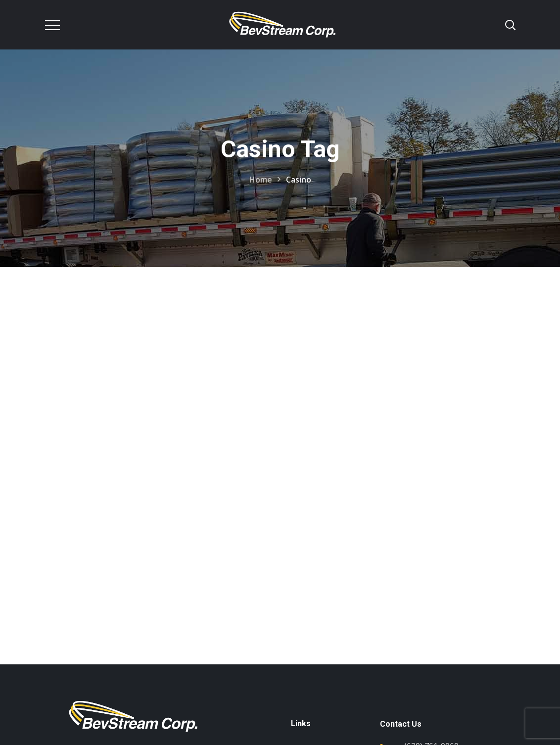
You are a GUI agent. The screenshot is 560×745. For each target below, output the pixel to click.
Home (261, 180)
